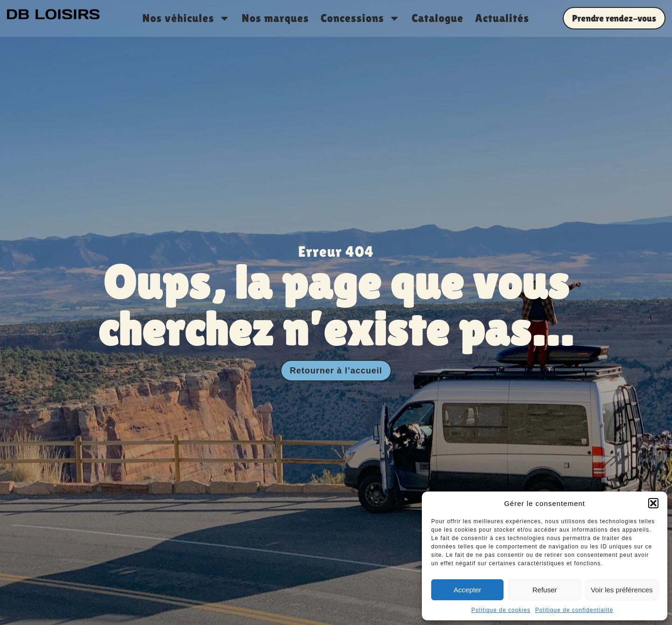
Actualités (502, 18)
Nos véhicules (186, 18)
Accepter (467, 590)
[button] (653, 503)
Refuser (545, 590)
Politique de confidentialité (574, 610)
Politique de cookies (501, 610)
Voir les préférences (622, 590)
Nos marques (275, 18)
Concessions (360, 18)
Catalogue (437, 18)
